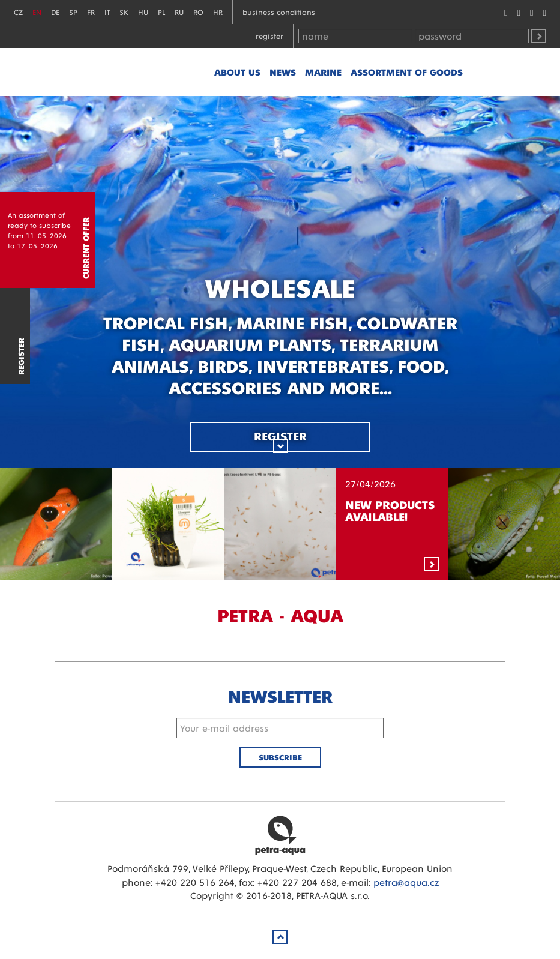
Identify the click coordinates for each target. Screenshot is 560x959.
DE (55, 12)
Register (269, 36)
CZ (18, 12)
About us (237, 72)
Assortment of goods (407, 72)
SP (73, 12)
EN (37, 12)
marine (323, 72)
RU (179, 12)
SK (124, 12)
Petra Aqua (280, 835)
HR (218, 12)
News (283, 72)
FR (91, 12)
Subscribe (280, 757)
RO (198, 12)
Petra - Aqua (151, 72)
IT (107, 12)
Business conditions (279, 12)
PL (161, 12)
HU (143, 12)
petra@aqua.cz (406, 882)
